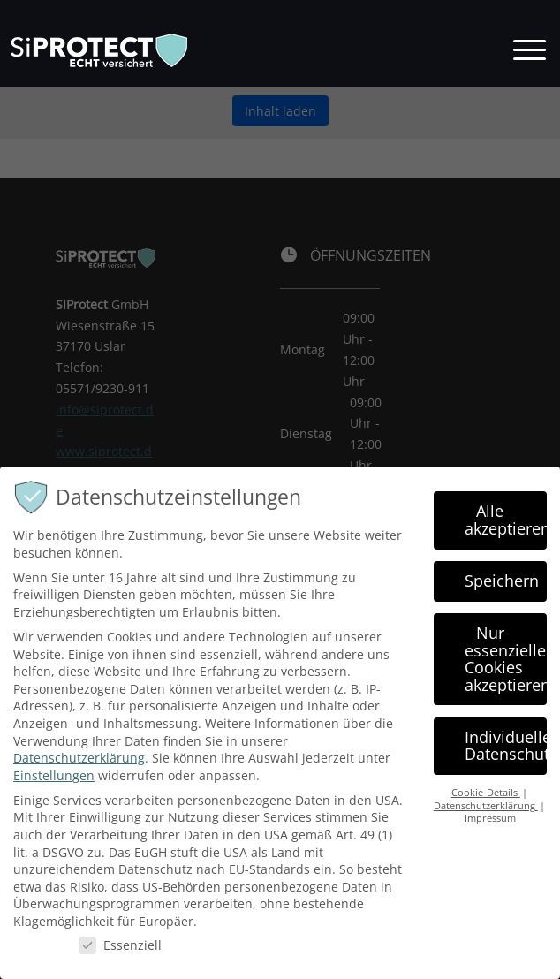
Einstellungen (54, 783)
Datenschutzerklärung (79, 767)
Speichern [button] (502, 589)
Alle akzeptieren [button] (506, 528)
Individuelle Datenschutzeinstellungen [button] (506, 754)
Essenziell (120, 953)
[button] (530, 48)
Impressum (490, 827)
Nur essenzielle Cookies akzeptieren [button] (506, 667)
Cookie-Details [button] (486, 801)
